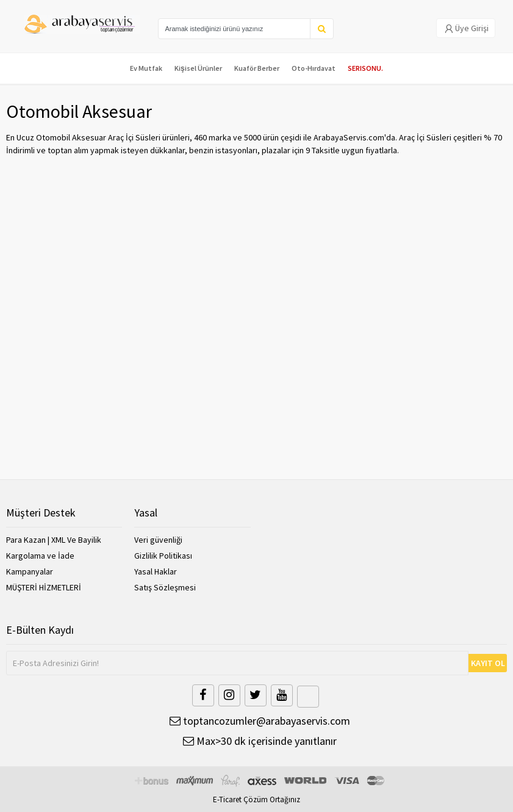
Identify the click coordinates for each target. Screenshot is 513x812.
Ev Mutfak (146, 68)
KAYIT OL (488, 663)
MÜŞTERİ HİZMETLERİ (44, 587)
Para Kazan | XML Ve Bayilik (54, 540)
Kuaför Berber (257, 68)
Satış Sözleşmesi (165, 587)
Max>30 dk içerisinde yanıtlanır (260, 741)
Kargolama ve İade (40, 556)
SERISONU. (365, 68)
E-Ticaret (227, 799)
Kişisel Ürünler (198, 68)
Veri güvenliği (158, 540)
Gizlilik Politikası (163, 556)
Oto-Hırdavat (314, 68)
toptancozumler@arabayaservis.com (260, 721)
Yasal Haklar (156, 571)
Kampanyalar (30, 571)
